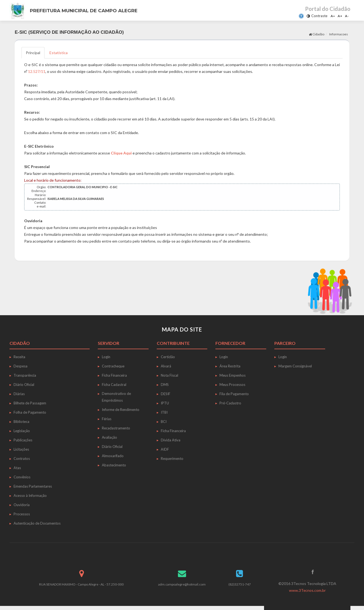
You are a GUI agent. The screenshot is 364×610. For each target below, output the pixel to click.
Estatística (59, 53)
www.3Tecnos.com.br (307, 590)
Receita (19, 357)
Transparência (25, 375)
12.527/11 (37, 71)
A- (347, 16)
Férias (107, 419)
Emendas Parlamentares (33, 486)
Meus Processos (232, 385)
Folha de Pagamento (30, 412)
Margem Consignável (295, 366)
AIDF (165, 449)
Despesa (21, 366)
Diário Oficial (24, 385)
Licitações (21, 449)
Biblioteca (21, 422)
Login (106, 357)
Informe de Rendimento (121, 410)
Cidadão (317, 34)
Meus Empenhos (233, 375)
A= (333, 16)
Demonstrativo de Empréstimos (116, 397)
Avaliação (109, 437)
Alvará (166, 366)
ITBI (164, 412)
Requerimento (172, 459)
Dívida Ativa (171, 440)
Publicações (23, 440)
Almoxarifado (113, 456)
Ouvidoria (22, 505)
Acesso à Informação (30, 496)
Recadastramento (116, 428)
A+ (340, 16)
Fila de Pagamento (234, 394)
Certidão (168, 357)
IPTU (165, 403)
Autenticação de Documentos (37, 523)
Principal (33, 53)
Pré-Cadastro (230, 403)
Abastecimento (114, 465)
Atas (17, 468)
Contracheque (113, 366)
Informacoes (339, 34)
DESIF (166, 394)
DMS (165, 385)
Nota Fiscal (170, 375)
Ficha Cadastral (114, 385)
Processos (22, 514)
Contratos (22, 459)
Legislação (22, 431)
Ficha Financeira (114, 375)
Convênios (22, 477)
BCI (164, 422)
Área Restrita (230, 366)
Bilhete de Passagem (30, 403)
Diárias (19, 394)
